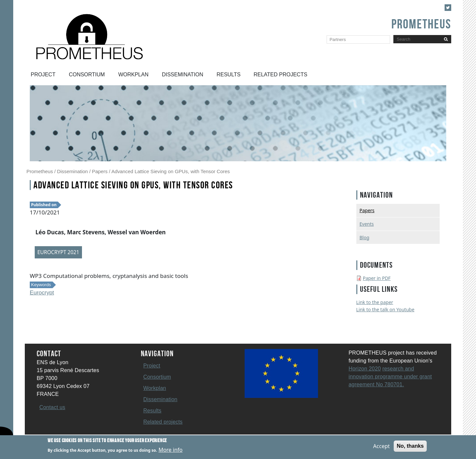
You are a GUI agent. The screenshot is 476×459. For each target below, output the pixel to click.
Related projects (280, 75)
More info (170, 450)
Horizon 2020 (365, 369)
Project (43, 75)
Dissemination (183, 75)
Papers (100, 172)
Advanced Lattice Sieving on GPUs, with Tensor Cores (171, 172)
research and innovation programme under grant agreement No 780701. (390, 377)
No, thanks (410, 447)
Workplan (134, 75)
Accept (381, 447)
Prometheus (40, 172)
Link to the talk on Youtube (385, 309)
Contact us (52, 407)
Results (229, 75)
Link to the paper (375, 302)
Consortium (87, 75)
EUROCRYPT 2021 (58, 252)
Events (367, 224)
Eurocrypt (42, 292)
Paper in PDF (377, 278)
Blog (365, 237)
